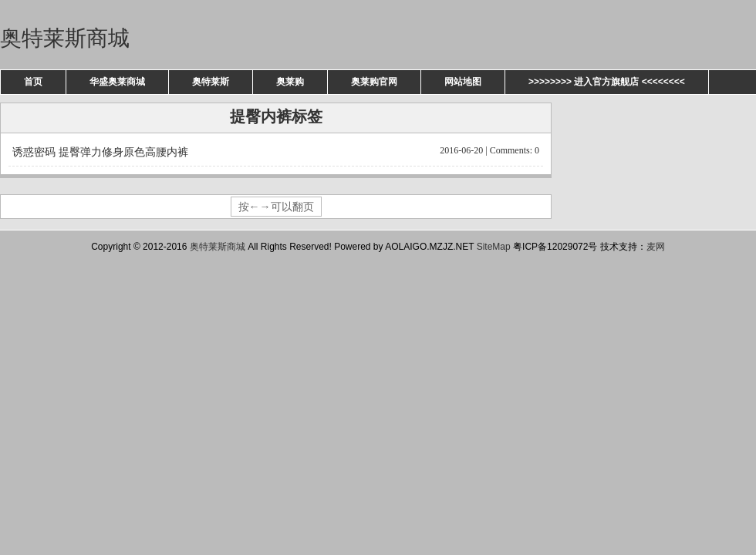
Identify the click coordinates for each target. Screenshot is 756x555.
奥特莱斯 (211, 82)
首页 (33, 82)
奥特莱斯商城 (65, 38)
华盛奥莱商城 (117, 82)
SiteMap (494, 247)
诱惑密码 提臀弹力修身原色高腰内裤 (276, 151)
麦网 (656, 247)
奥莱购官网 (374, 82)
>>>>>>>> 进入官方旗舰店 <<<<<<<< (607, 82)
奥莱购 (290, 82)
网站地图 (463, 82)
